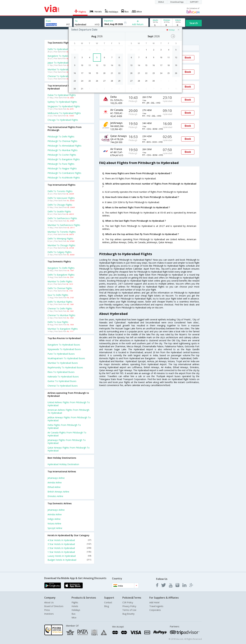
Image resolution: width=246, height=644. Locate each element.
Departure (109, 21)
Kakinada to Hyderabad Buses (63, 377)
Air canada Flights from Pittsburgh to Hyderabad (67, 434)
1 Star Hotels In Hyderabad (69, 552)
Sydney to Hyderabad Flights (62, 102)
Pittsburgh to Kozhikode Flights (64, 178)
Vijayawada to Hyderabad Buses (64, 349)
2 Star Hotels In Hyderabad (69, 548)
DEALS (161, 2)
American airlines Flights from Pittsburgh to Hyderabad (68, 411)
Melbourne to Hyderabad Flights (64, 113)
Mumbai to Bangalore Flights (63, 329)
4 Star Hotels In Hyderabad (69, 540)
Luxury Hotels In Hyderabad (69, 556)
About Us (49, 602)
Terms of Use (129, 610)
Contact (108, 602)
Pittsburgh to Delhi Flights (61, 137)
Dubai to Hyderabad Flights (62, 95)
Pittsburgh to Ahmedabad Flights (64, 146)
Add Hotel (154, 602)
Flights (75, 602)
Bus (74, 614)
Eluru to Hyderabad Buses (61, 372)
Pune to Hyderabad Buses (61, 354)
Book (188, 58)
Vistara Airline (54, 524)
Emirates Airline (55, 496)
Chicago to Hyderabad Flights (63, 120)
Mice (74, 618)
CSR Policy (128, 602)
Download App (177, 2)
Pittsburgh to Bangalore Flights (64, 159)
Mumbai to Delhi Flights (60, 281)
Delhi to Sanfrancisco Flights (62, 218)
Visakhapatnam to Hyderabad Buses (66, 358)
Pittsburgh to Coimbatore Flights (64, 173)
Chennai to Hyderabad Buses (63, 386)
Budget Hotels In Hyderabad (69, 560)
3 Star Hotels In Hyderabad (69, 544)
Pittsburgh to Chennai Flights (62, 141)
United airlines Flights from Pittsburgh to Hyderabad (69, 404)
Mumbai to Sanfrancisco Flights (64, 225)
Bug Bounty (128, 614)
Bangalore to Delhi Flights (61, 268)
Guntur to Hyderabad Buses (62, 381)
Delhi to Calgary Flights (60, 252)
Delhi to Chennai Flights (60, 288)
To (76, 21)
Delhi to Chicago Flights (60, 205)
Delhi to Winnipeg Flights (60, 239)
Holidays (76, 610)
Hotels (75, 606)
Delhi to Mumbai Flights (60, 302)
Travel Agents (156, 606)
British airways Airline (58, 492)
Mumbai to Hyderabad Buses (63, 363)
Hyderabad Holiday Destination (63, 464)
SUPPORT (194, 2)
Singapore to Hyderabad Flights (64, 106)
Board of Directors (54, 606)
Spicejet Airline (55, 528)
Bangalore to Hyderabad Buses (64, 345)
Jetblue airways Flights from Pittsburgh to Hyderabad (69, 419)
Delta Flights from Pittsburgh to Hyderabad (64, 426)
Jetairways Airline (56, 478)
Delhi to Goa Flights (58, 322)
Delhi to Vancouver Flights (61, 198)
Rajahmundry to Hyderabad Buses (65, 367)
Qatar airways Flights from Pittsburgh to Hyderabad (69, 449)
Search (194, 23)
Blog (107, 606)
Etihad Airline (54, 487)
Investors (49, 614)
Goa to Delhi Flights (58, 295)
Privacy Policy (129, 606)
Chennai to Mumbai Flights (61, 315)
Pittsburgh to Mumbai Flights (63, 150)
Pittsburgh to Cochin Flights (62, 155)
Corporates (155, 610)
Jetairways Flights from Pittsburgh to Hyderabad (67, 442)
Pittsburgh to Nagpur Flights (62, 168)
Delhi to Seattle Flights (59, 211)
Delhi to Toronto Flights (60, 191)
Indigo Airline (54, 519)
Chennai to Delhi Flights (60, 308)
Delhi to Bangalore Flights (61, 275)
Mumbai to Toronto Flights (62, 232)
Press (47, 610)
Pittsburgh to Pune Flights (61, 164)
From (48, 21)
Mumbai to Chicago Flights (61, 245)
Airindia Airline (55, 482)
